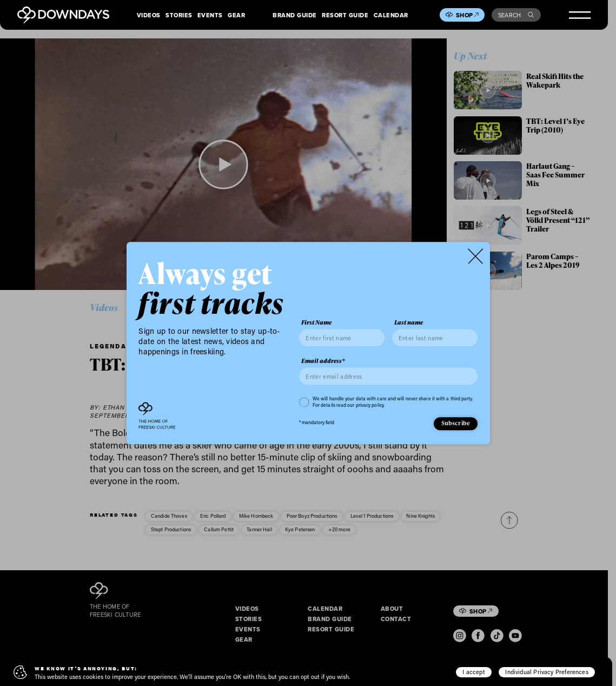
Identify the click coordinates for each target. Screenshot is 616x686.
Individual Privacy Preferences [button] (547, 672)
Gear (236, 15)
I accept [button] (473, 672)
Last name (409, 323)
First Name (316, 323)
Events (210, 15)
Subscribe (456, 423)
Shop (467, 15)
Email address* (323, 361)
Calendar (391, 15)
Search (516, 15)
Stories (179, 15)
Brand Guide (294, 15)
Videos (149, 15)
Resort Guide (345, 15)
